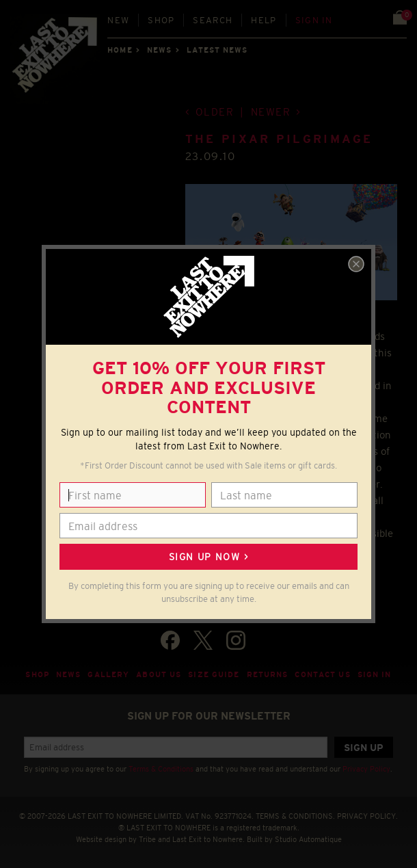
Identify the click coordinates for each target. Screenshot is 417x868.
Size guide (214, 674)
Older (215, 112)
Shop (161, 20)
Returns (268, 674)
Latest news (217, 50)
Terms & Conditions (161, 769)
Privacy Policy (366, 769)
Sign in (314, 20)
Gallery (108, 674)
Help (264, 20)
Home (120, 50)
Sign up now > (209, 557)
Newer (271, 112)
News (159, 50)
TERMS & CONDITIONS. (295, 816)
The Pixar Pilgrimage (279, 139)
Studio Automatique (308, 839)
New (118, 20)
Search (213, 20)
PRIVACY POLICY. (367, 816)
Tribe (147, 839)
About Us (159, 674)
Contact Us (322, 674)
